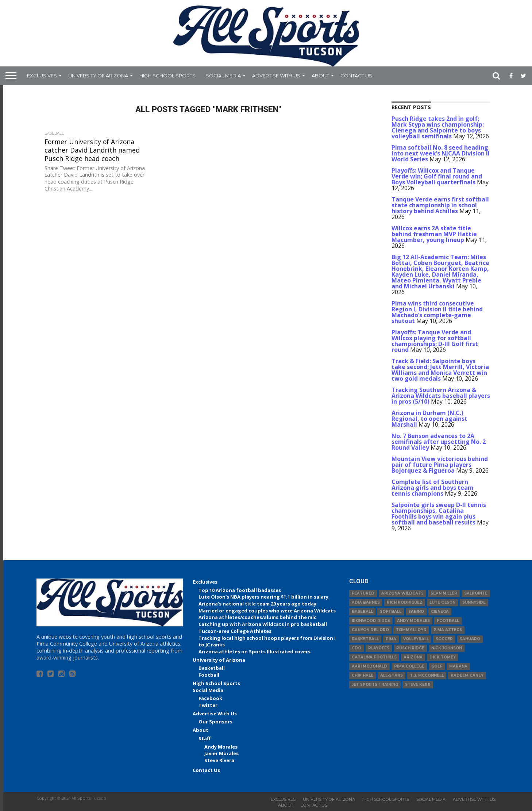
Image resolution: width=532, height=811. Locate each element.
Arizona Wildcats (402, 593)
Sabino (416, 612)
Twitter (208, 705)
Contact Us (356, 76)
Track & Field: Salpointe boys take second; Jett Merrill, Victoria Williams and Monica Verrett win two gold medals (440, 370)
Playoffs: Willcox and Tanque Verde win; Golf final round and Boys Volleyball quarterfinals (437, 176)
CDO (356, 648)
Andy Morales (221, 747)
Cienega (440, 612)
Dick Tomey (443, 657)
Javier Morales (221, 753)
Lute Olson (442, 602)
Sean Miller (444, 593)
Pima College (409, 666)
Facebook (210, 698)
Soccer (444, 639)
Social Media (223, 76)
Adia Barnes (366, 602)
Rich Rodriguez (405, 602)
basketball (365, 639)
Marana (458, 666)
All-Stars (392, 675)
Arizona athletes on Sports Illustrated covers (255, 652)
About (320, 76)
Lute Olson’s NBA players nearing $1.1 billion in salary (263, 597)
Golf (437, 666)
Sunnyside (474, 602)
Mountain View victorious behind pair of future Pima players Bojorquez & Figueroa (440, 465)
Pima (391, 639)
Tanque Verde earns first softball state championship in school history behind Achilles (440, 205)
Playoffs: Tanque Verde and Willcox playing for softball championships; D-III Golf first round (435, 341)
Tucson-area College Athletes (235, 631)
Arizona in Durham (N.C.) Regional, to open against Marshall (429, 419)
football (448, 621)
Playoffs (379, 648)
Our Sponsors (215, 722)
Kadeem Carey (467, 675)
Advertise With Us (276, 76)
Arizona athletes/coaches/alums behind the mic (257, 617)
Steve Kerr (418, 685)
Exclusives (42, 76)
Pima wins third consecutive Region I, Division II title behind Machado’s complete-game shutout (437, 312)
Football (209, 675)
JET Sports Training (375, 685)
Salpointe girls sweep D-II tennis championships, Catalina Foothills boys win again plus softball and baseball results (439, 514)
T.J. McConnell (427, 675)
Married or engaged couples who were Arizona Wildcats (267, 611)
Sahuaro (470, 639)
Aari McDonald (369, 666)
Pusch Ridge (410, 648)
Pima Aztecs (448, 630)
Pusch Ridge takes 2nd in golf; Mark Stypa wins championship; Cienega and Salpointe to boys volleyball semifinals (438, 127)
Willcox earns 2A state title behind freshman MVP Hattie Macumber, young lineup (434, 234)
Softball (391, 612)
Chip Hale (363, 675)
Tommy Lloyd (411, 630)
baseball (362, 612)
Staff (205, 738)
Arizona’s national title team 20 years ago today (257, 604)
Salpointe (476, 593)
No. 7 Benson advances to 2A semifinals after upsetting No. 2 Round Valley (439, 442)
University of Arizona (98, 76)
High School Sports (167, 76)
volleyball (416, 639)
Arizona (413, 657)
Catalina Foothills (374, 657)
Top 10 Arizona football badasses (240, 590)
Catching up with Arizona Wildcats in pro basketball (263, 624)
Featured (363, 593)
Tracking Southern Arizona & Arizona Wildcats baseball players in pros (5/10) (441, 396)
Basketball (212, 668)
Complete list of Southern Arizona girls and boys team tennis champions (433, 488)
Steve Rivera (219, 760)
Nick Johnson (447, 648)
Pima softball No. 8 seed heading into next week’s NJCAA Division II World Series (441, 153)
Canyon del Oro (370, 630)
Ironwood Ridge (371, 621)
